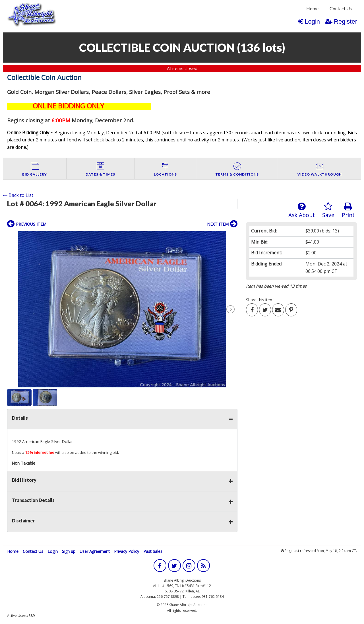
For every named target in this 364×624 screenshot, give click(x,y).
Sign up (69, 551)
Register (341, 21)
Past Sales (153, 551)
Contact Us (341, 8)
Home (312, 8)
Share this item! (260, 300)
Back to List (18, 195)
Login (309, 21)
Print (348, 210)
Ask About (302, 210)
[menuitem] (312, 9)
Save (328, 210)
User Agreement (95, 551)
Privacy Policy (127, 551)
